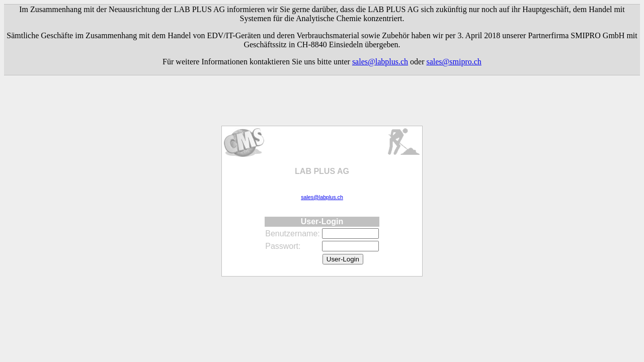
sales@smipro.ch (454, 62)
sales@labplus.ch (380, 62)
